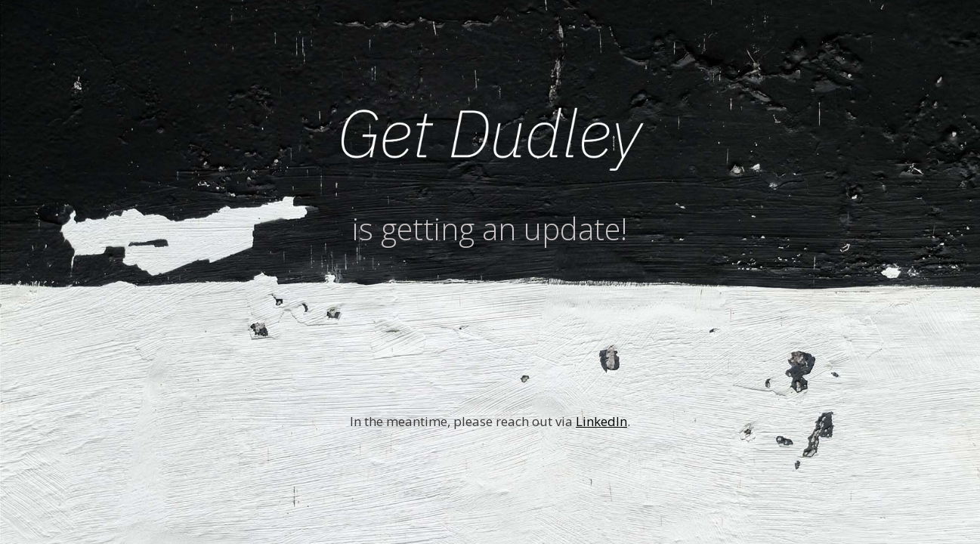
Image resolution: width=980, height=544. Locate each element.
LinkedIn (601, 421)
